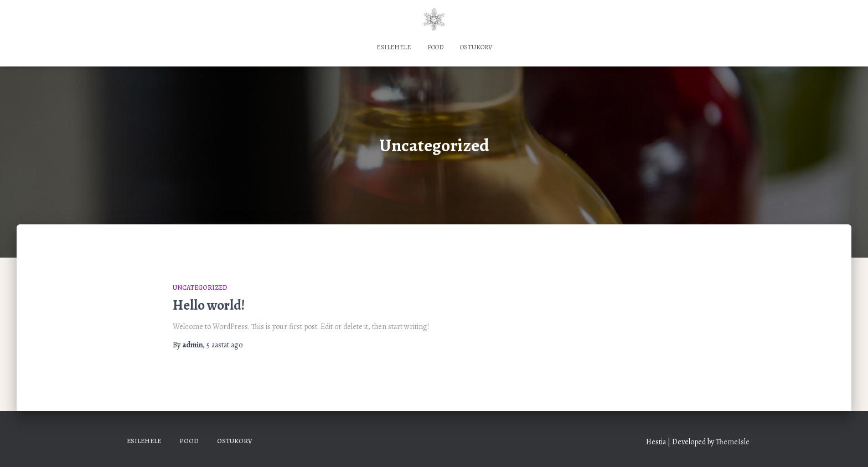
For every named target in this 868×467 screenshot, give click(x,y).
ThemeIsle (733, 442)
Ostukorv (476, 47)
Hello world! (209, 305)
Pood (435, 47)
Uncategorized (200, 288)
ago (224, 345)
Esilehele (394, 47)
